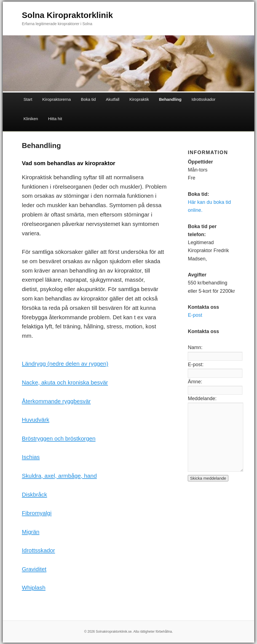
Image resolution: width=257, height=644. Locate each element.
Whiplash (34, 588)
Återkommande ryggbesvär (56, 401)
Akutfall (113, 99)
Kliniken (31, 119)
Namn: (195, 347)
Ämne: (195, 382)
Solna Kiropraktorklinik (67, 15)
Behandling (170, 99)
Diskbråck (34, 494)
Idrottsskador (204, 99)
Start (28, 99)
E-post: (196, 365)
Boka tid (88, 99)
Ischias (31, 457)
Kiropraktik (139, 99)
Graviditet (34, 569)
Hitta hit (55, 119)
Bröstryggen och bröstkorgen (59, 438)
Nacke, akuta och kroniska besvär (65, 382)
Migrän (31, 532)
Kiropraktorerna (56, 99)
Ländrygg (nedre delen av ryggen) (65, 364)
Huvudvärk (35, 420)
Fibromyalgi (37, 513)
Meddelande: (202, 398)
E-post (195, 315)
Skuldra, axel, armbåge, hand (59, 476)
